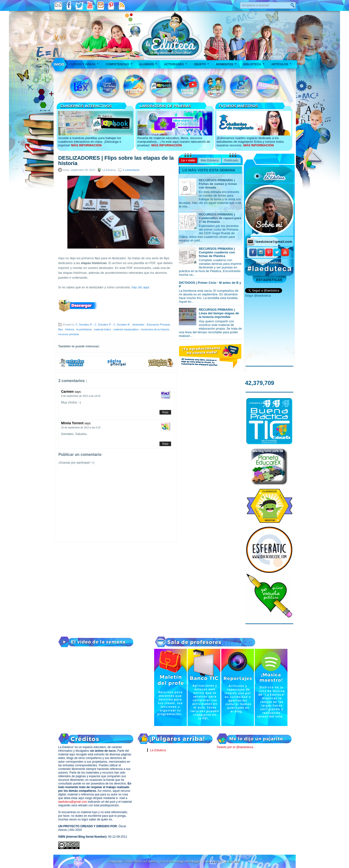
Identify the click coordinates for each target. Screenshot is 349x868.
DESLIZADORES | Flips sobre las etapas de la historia (116, 161)
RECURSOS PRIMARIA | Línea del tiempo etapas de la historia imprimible (219, 313)
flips (61, 329)
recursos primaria (68, 334)
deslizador (139, 325)
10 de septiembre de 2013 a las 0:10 (81, 428)
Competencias (121, 63)
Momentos (228, 63)
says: (78, 392)
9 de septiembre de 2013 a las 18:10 (81, 396)
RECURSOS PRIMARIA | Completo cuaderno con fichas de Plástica (217, 252)
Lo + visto (188, 160)
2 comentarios (131, 170)
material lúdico (103, 329)
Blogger (196, 861)
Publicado (231, 160)
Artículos (283, 63)
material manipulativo (126, 329)
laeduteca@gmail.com (73, 802)
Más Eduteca (210, 160)
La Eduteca (158, 750)
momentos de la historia (155, 329)
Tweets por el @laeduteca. (235, 747)
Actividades (177, 63)
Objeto (203, 63)
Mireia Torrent (73, 423)
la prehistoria (84, 329)
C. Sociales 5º (103, 325)
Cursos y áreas (86, 63)
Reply (165, 412)
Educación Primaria (159, 325)
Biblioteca (255, 63)
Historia (70, 329)
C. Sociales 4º (84, 325)
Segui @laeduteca (258, 296)
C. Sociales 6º (122, 325)
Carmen (68, 392)
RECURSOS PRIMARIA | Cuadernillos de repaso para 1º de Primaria (220, 218)
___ (59, 64)
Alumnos (150, 63)
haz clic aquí (141, 287)
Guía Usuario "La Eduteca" (222, 861)
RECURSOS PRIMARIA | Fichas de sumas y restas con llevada (218, 184)
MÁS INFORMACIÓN (86, 145)
